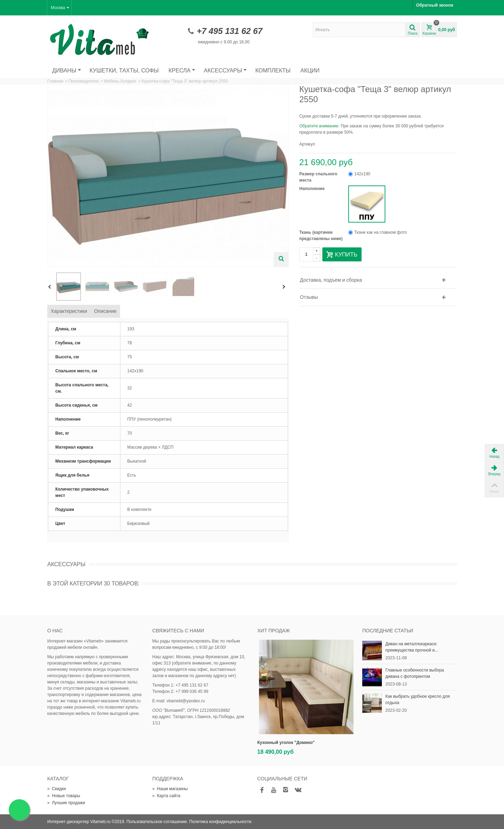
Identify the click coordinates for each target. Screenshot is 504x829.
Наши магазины (170, 789)
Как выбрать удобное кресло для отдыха (418, 700)
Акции (310, 71)
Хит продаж (274, 631)
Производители (84, 81)
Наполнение (313, 189)
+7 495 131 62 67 (230, 31)
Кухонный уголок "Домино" (286, 743)
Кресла (182, 71)
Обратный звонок (435, 5)
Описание (105, 311)
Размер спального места (318, 177)
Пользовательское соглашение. (157, 822)
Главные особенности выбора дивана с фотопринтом (415, 673)
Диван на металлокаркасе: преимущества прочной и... (412, 647)
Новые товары (64, 796)
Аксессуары (225, 71)
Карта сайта (166, 796)
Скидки (57, 789)
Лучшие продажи (66, 803)
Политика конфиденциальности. (221, 822)
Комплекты (273, 71)
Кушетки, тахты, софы (124, 71)
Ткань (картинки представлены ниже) (321, 236)
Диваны (67, 71)
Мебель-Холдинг (120, 81)
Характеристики (69, 311)
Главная (55, 81)
